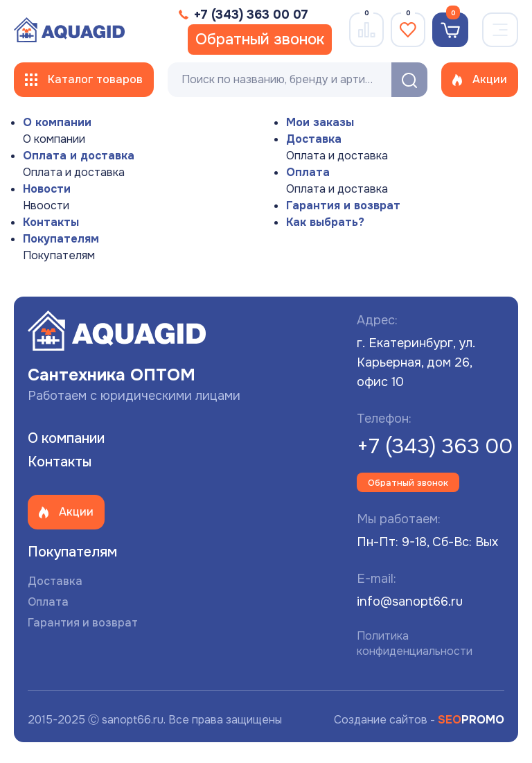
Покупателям (61, 239)
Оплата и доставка (79, 156)
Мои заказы (320, 122)
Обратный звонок (260, 40)
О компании (57, 122)
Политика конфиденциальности (415, 643)
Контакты (51, 222)
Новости (47, 189)
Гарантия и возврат (343, 205)
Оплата (308, 172)
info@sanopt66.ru (410, 602)
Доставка (314, 139)
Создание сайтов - (419, 720)
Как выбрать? (325, 222)
